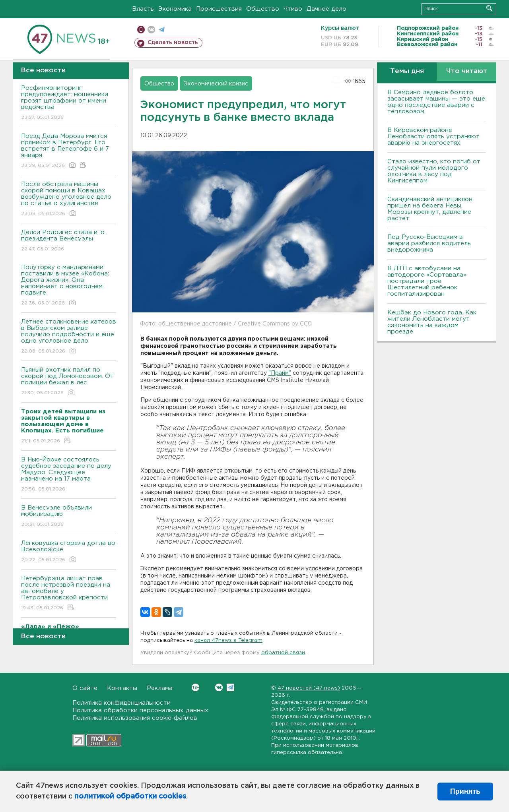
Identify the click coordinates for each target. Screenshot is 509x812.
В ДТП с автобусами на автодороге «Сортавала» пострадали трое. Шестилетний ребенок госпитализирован (427, 281)
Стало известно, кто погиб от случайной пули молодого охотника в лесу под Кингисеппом (434, 171)
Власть (143, 9)
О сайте (85, 688)
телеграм (162, 30)
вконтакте (151, 30)
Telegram (230, 687)
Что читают (467, 71)
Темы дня (407, 71)
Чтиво (293, 9)
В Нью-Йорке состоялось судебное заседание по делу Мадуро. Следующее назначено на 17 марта (69, 475)
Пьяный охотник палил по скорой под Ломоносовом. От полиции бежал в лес (69, 382)
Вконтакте (195, 687)
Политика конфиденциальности (121, 703)
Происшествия (219, 9)
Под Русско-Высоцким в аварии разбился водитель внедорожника (429, 243)
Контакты (122, 688)
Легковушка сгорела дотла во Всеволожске (69, 552)
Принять (465, 791)
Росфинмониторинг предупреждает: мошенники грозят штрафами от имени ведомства (69, 103)
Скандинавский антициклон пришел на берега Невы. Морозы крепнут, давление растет (430, 209)
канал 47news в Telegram (228, 640)
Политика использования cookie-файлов (135, 718)
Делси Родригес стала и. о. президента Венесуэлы (69, 241)
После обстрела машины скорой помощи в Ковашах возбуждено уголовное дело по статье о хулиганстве (69, 199)
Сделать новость (173, 43)
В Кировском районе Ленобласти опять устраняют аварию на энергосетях (433, 137)
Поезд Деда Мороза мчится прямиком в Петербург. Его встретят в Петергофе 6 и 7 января (69, 151)
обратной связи (283, 653)
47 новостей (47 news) (309, 688)
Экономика (175, 9)
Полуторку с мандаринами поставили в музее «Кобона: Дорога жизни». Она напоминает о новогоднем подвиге (69, 286)
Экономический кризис (216, 84)
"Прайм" (280, 373)
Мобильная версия (141, 30)
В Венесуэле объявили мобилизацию (69, 516)
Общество (263, 9)
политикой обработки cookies (130, 796)
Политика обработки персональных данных (140, 710)
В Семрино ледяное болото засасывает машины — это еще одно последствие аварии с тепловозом (436, 102)
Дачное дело (326, 9)
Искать (489, 8)
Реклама (160, 688)
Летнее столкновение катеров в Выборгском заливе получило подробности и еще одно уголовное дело (69, 337)
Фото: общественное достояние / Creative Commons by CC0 (226, 324)
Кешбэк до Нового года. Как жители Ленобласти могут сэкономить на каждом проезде (432, 322)
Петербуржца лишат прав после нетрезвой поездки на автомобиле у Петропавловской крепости (69, 594)
